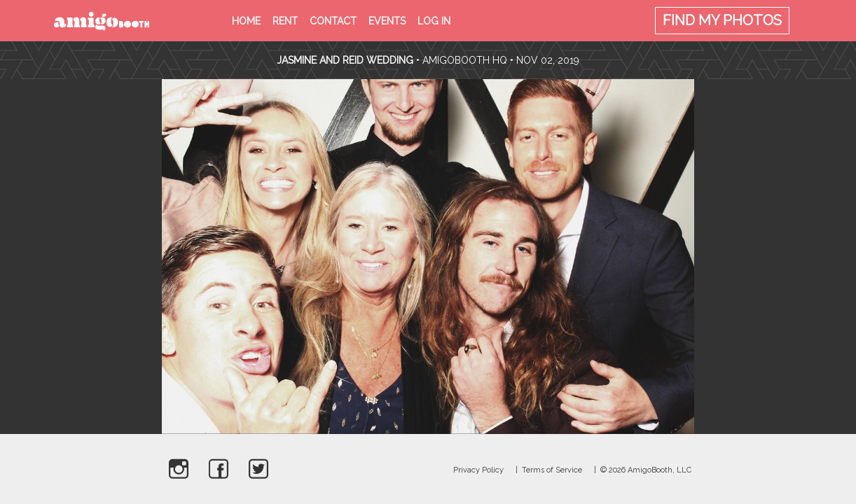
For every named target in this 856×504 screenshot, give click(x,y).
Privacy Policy (478, 470)
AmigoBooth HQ (465, 60)
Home (246, 21)
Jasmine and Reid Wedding (345, 60)
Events (387, 21)
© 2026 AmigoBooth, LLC (646, 470)
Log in (434, 21)
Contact (333, 21)
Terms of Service (552, 470)
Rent (285, 21)
